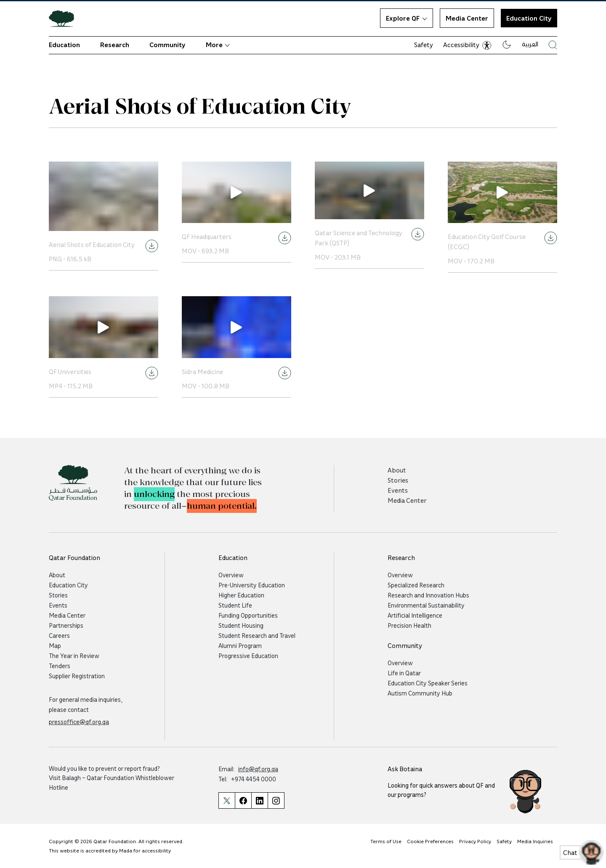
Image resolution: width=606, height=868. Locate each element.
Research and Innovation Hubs (428, 595)
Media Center (467, 18)
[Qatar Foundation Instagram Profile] (276, 800)
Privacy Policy (475, 841)
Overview (231, 575)
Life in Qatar (404, 673)
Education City (68, 585)
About (397, 470)
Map (55, 645)
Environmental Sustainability (426, 605)
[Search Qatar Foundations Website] (553, 45)
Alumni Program (240, 645)
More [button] (218, 45)
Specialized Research (416, 585)
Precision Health (409, 625)
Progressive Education (248, 656)
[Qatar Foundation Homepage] (65, 18)
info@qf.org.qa (258, 769)
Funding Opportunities (248, 615)
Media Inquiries (535, 841)
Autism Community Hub (420, 693)
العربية (530, 44)
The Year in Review (74, 656)
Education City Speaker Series (428, 683)
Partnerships (66, 625)
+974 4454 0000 (254, 779)
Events (398, 490)
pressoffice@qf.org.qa (79, 722)
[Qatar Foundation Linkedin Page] (259, 800)
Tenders (60, 666)
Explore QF (407, 18)
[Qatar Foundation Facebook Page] (243, 800)
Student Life (235, 605)
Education (64, 45)
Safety (424, 45)
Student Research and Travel (257, 635)
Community (167, 45)
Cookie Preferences (430, 841)
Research (115, 45)
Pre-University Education (252, 585)
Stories (398, 480)
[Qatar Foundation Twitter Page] (227, 800)
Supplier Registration (77, 676)
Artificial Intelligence (415, 615)
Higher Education (241, 595)
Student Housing (241, 625)
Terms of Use (386, 841)
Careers (59, 635)
